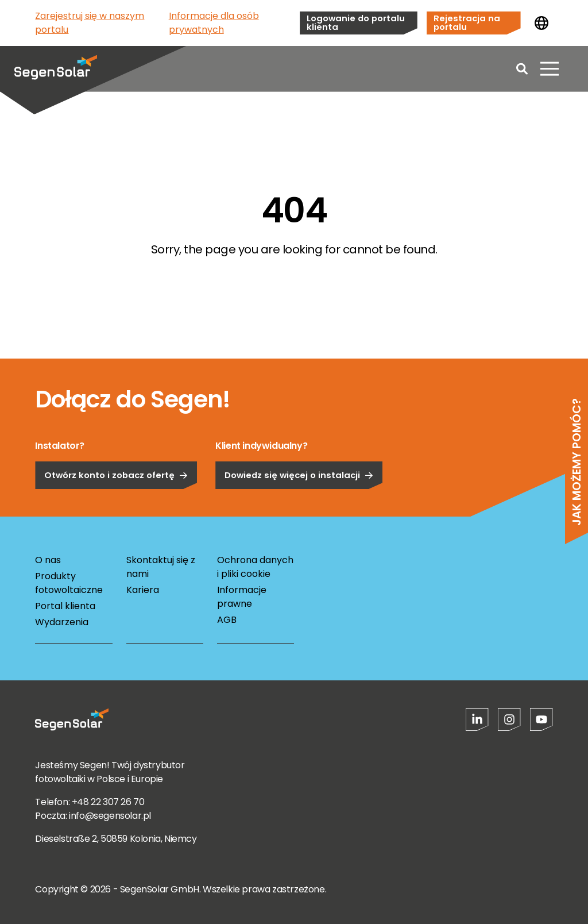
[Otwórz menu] (550, 69)
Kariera (143, 590)
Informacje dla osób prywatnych (214, 23)
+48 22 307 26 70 (108, 802)
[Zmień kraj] (541, 23)
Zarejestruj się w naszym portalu (90, 23)
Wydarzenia (62, 622)
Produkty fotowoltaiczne (69, 583)
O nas (48, 560)
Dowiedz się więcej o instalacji (299, 510)
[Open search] (522, 69)
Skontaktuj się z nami (161, 567)
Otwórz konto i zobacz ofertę (116, 510)
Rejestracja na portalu (467, 22)
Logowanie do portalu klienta (356, 22)
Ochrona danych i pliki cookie (255, 567)
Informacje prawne (242, 597)
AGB (227, 620)
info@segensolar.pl (110, 816)
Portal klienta (65, 606)
